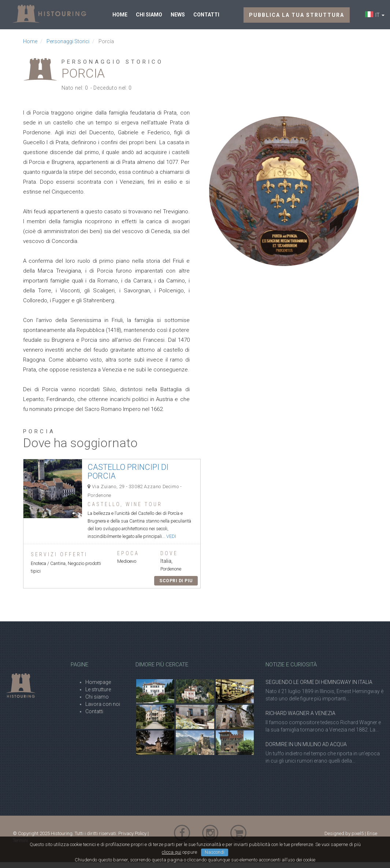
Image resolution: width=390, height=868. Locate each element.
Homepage (98, 688)
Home (120, 18)
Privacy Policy (132, 839)
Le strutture (98, 695)
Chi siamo (149, 18)
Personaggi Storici (68, 47)
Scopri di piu (176, 587)
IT (379, 18)
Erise (372, 839)
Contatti (206, 18)
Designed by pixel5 (344, 839)
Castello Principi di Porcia (128, 477)
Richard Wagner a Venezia (300, 719)
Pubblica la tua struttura (297, 18)
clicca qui (172, 858)
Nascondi (215, 858)
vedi (171, 542)
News (178, 18)
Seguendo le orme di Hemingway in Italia (319, 688)
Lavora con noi (103, 710)
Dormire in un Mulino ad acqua (306, 750)
